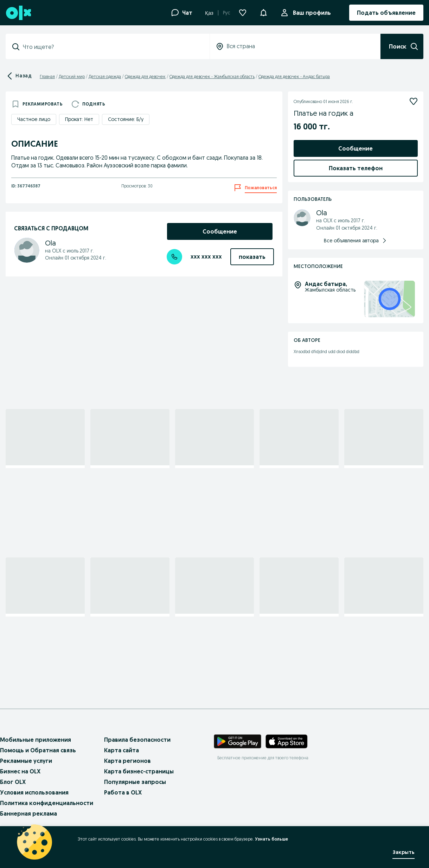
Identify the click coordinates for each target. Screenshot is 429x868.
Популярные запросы (135, 782)
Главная (47, 76)
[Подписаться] (414, 101)
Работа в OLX (123, 792)
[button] (263, 12)
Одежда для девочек (145, 76)
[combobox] (112, 47)
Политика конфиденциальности (47, 803)
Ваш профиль (310, 13)
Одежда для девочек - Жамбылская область (212, 76)
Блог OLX (13, 782)
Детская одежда (105, 76)
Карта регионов (127, 761)
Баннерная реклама (28, 813)
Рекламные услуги (26, 761)
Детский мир (72, 76)
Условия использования (34, 792)
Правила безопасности (137, 740)
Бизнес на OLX (20, 771)
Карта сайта (121, 750)
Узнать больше (271, 839)
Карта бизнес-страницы (139, 771)
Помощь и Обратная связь (38, 750)
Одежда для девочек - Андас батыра (294, 76)
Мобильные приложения (36, 740)
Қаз (209, 13)
